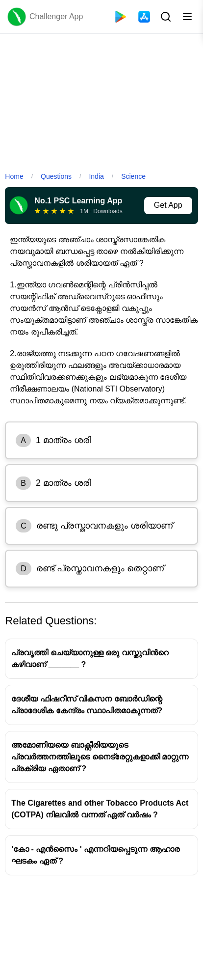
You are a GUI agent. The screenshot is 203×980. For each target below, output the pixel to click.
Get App (168, 205)
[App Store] (144, 17)
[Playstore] (121, 17)
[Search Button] (165, 17)
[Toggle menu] (187, 17)
